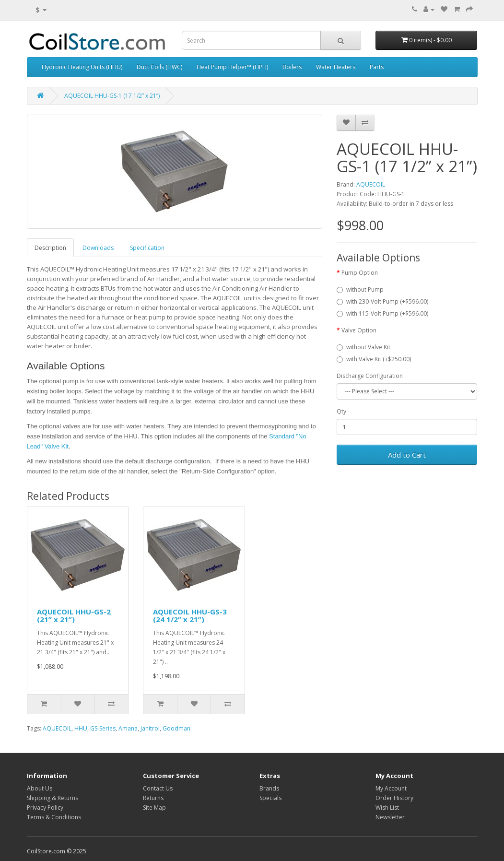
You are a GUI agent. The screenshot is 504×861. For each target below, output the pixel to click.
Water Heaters (336, 67)
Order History (394, 798)
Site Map (154, 808)
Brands (269, 788)
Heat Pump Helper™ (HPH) (232, 67)
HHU (81, 728)
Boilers (292, 67)
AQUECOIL (371, 184)
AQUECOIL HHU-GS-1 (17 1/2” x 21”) (112, 96)
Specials (270, 798)
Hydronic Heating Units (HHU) (82, 67)
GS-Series (103, 728)
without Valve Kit (363, 347)
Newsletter (390, 817)
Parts (377, 67)
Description (50, 248)
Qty (341, 411)
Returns (153, 798)
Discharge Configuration (370, 376)
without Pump (360, 289)
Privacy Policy (45, 808)
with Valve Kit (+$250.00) (374, 359)
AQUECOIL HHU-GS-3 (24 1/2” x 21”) (190, 616)
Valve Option (359, 330)
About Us (40, 788)
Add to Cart (407, 455)
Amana (128, 728)
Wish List (387, 808)
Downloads (98, 248)
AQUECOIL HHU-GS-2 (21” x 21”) (74, 616)
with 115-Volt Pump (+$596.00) (382, 313)
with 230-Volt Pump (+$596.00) (382, 301)
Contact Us (158, 788)
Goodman (176, 728)
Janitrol (150, 728)
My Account (391, 788)
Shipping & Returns (53, 798)
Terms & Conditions (54, 817)
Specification (147, 248)
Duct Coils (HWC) (159, 67)
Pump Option (360, 273)
